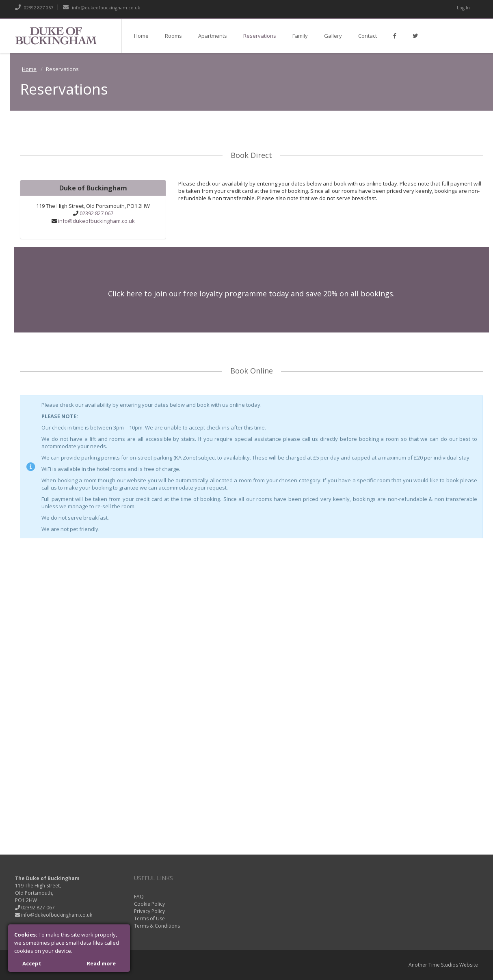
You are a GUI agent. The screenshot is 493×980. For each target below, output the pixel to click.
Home (141, 36)
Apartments (213, 36)
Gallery (333, 36)
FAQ (139, 897)
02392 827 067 (34, 8)
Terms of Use (149, 918)
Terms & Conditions (157, 926)
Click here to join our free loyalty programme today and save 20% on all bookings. (251, 294)
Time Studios (443, 965)
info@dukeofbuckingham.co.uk (102, 8)
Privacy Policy (149, 911)
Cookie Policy (149, 904)
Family (300, 36)
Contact (368, 36)
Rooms (173, 36)
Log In (463, 8)
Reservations (260, 36)
